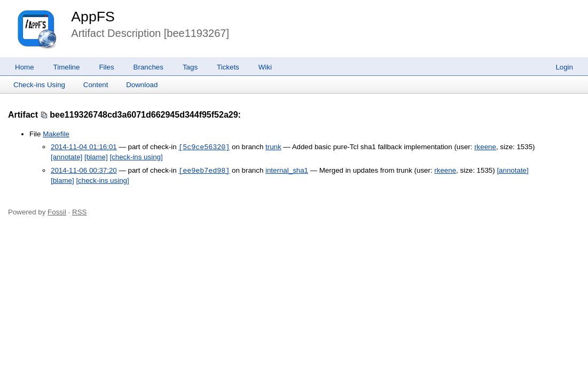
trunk (273, 147)
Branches (148, 67)
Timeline (67, 67)
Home (25, 67)
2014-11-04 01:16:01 (84, 147)
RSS (79, 212)
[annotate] (66, 157)
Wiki (265, 67)
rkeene (485, 147)
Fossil (57, 212)
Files (106, 67)
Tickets (228, 67)
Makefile (56, 134)
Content (96, 85)
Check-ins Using (39, 85)
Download (142, 85)
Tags (190, 67)
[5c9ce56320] (204, 147)
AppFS (93, 17)
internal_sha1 (287, 171)
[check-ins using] (136, 157)
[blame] (96, 157)
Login (564, 67)
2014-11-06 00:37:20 (84, 171)
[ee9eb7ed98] (204, 171)
